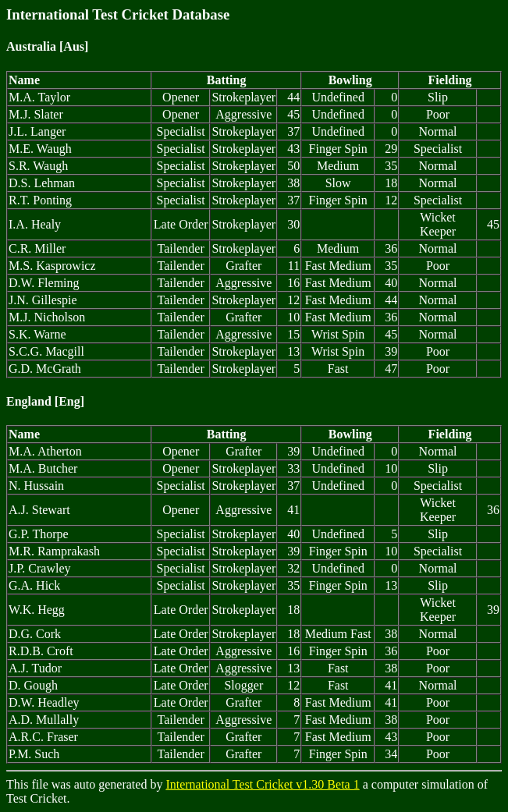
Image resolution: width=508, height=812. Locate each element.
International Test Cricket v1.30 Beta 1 (262, 784)
